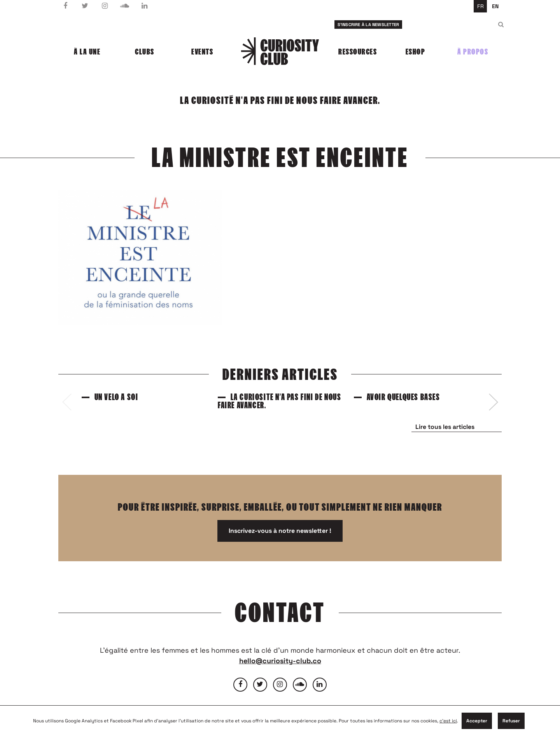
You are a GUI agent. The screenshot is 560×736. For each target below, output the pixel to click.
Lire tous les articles (445, 427)
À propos (473, 52)
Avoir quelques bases (403, 397)
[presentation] (67, 402)
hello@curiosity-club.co (280, 661)
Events (202, 52)
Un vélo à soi (116, 397)
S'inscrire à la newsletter (368, 25)
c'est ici (448, 721)
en (495, 6)
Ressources (358, 52)
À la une (87, 52)
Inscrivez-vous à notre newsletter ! (280, 531)
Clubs (145, 52)
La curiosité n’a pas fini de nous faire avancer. (279, 401)
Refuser (511, 721)
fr (480, 6)
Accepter (477, 721)
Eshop (416, 52)
